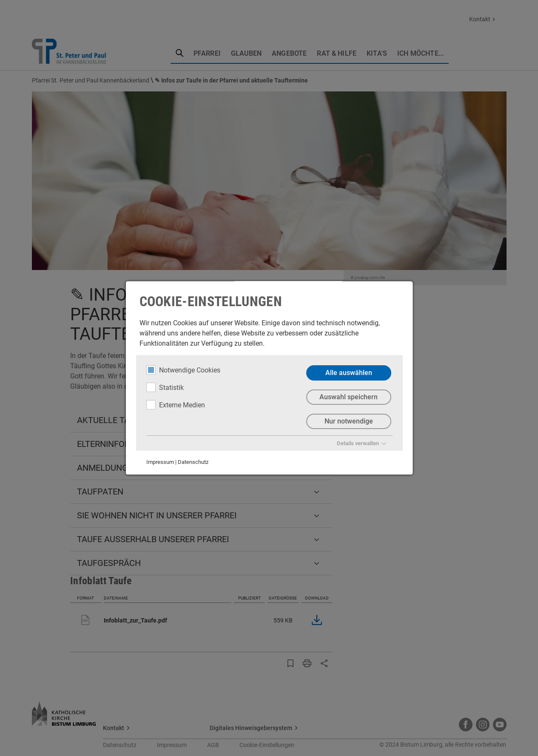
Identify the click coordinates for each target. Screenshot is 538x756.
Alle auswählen (348, 373)
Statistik (165, 387)
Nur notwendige (348, 421)
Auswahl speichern (349, 397)
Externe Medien (175, 405)
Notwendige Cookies (183, 370)
